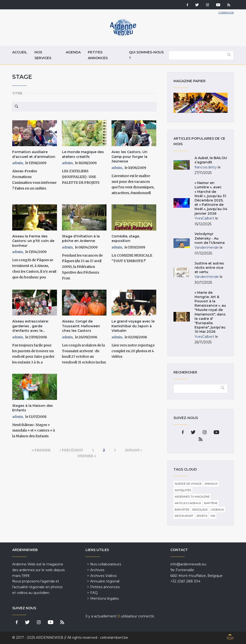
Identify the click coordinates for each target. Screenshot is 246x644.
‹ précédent (71, 450)
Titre (17, 93)
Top (230, 638)
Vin (213, 516)
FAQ (94, 593)
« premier (41, 450)
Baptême (211, 503)
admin (18, 163)
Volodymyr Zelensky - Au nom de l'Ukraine (210, 238)
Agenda (73, 52)
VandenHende (207, 247)
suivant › (134, 450)
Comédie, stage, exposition (126, 239)
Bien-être (182, 510)
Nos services (43, 55)
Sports (202, 516)
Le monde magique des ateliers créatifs (83, 154)
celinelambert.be (114, 638)
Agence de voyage (188, 484)
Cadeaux (217, 510)
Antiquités (183, 490)
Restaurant (184, 516)
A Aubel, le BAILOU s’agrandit (211, 160)
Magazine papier (201, 103)
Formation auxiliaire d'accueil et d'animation (34, 154)
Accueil (20, 52)
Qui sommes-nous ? (146, 55)
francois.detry (206, 167)
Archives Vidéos (103, 576)
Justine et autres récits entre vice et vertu (209, 268)
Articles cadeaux (188, 503)
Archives (97, 570)
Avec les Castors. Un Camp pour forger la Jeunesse (129, 157)
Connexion (226, 13)
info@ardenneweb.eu (188, 564)
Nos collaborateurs (106, 564)
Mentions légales (104, 598)
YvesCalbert (204, 218)
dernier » (87, 456)
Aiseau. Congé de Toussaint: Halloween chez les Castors (81, 326)
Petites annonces (98, 55)
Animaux (211, 484)
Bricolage (200, 510)
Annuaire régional (105, 581)
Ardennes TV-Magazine (192, 497)
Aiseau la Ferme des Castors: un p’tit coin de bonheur (33, 241)
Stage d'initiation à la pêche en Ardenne (81, 239)
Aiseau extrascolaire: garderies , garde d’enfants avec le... (30, 326)
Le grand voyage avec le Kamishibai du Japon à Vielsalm (133, 326)
